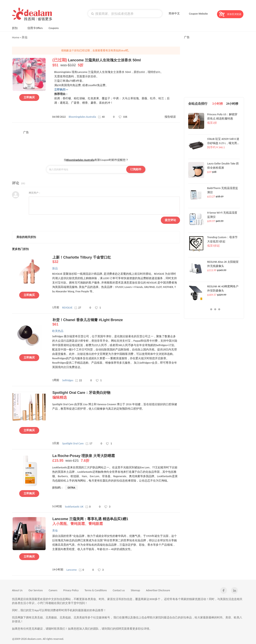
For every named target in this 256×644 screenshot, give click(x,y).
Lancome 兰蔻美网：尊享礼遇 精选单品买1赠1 (116, 522)
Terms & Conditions (96, 590)
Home (16, 37)
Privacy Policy (71, 590)
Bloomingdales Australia (82, 117)
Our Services (36, 590)
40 (101, 117)
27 (78, 308)
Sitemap (135, 590)
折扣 (17, 28)
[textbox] (125, 14)
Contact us (119, 590)
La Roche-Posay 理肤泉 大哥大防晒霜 (116, 458)
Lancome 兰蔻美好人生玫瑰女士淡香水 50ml (116, 63)
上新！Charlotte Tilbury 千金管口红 (116, 260)
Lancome (71, 570)
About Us (17, 590)
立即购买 (29, 97)
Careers (53, 590)
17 (89, 443)
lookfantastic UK (74, 507)
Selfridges (68, 380)
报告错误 (170, 117)
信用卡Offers (35, 28)
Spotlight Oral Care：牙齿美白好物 (116, 395)
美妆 (25, 37)
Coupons (55, 28)
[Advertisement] (96, 143)
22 (78, 380)
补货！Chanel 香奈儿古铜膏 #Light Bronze (116, 322)
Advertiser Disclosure (158, 590)
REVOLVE (67, 308)
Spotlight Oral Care (73, 443)
